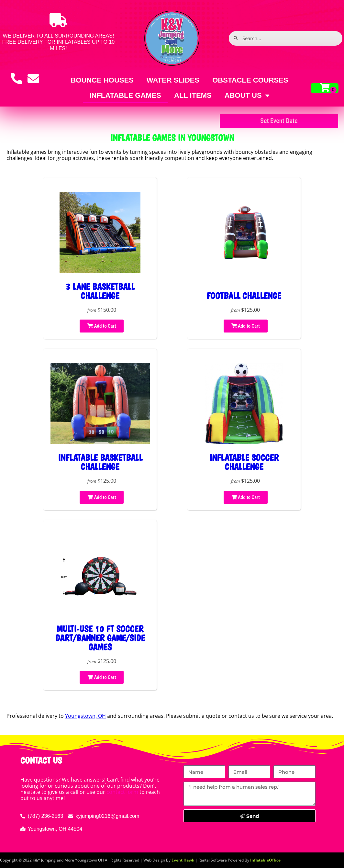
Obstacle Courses (250, 80)
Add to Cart (102, 326)
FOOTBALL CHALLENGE (244, 296)
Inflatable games (125, 95)
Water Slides (173, 80)
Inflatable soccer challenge (244, 462)
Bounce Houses (102, 80)
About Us (247, 96)
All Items (193, 95)
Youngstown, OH (85, 716)
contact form (122, 792)
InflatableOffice (265, 860)
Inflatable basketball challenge (100, 462)
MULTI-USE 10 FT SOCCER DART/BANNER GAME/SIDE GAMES (100, 638)
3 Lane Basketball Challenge (100, 291)
